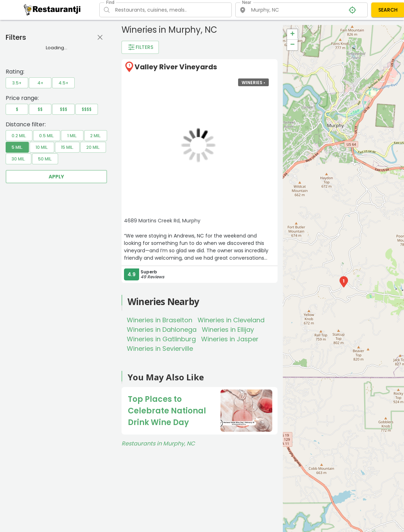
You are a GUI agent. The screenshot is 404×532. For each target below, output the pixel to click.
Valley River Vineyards (176, 67)
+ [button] (293, 34)
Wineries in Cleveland (231, 320)
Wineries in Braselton (160, 320)
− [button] (293, 45)
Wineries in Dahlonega (162, 330)
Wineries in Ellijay (228, 330)
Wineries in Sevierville (160, 349)
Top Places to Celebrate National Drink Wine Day (167, 411)
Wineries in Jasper (230, 339)
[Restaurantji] (52, 9)
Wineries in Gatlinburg (161, 339)
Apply (56, 177)
